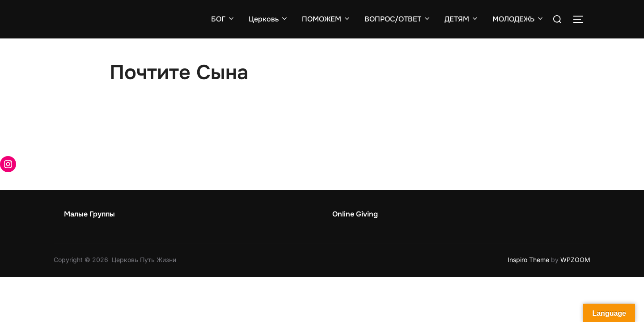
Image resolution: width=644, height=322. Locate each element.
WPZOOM (575, 260)
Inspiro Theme (528, 260)
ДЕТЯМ (462, 19)
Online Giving (355, 214)
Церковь (269, 19)
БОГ (223, 19)
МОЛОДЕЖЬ (518, 19)
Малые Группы (89, 214)
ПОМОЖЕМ (326, 19)
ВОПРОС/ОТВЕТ (398, 19)
